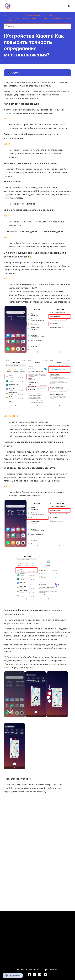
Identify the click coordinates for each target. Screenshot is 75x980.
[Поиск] (38, 26)
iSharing (7, 16)
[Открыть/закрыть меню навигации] (69, 6)
